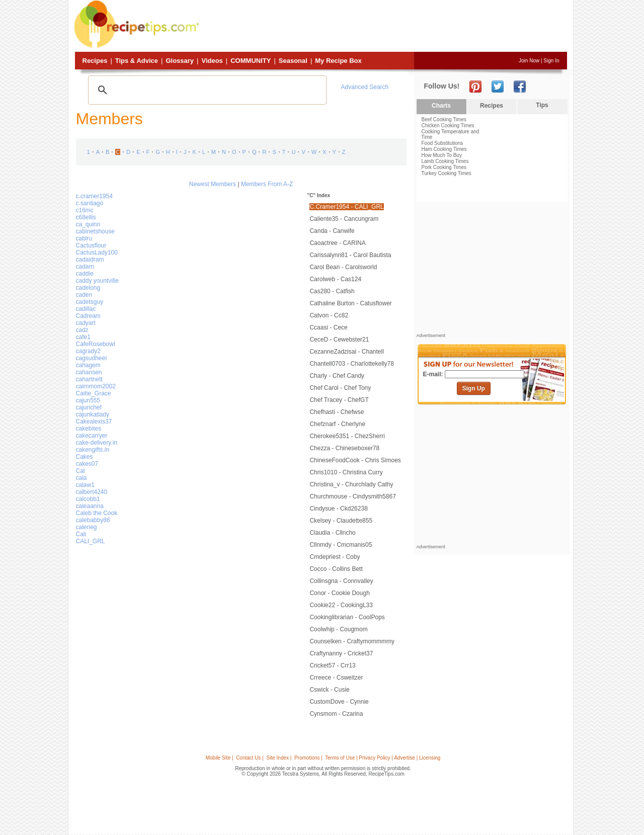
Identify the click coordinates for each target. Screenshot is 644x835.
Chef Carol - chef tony (340, 388)
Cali (81, 534)
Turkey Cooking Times (447, 173)
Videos (212, 61)
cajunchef (89, 407)
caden (84, 295)
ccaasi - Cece (328, 327)
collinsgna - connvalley (341, 581)
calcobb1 (88, 499)
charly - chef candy (337, 376)
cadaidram (90, 260)
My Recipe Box (338, 61)
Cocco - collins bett (336, 569)
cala (82, 478)
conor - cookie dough (339, 593)
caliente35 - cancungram (344, 219)
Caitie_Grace (94, 393)
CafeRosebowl (96, 344)
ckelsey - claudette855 (341, 521)
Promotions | (308, 758)
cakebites (89, 429)
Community (251, 61)
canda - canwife (332, 231)
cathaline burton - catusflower (350, 303)
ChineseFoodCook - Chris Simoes (355, 460)
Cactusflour (91, 245)
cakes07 (87, 464)
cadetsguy (90, 302)
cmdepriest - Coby (335, 557)
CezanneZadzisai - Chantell (346, 352)
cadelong (88, 288)
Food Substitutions (442, 143)
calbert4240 (92, 492)
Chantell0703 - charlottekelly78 (351, 364)
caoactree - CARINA (337, 243)
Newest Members (213, 184)
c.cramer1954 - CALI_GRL (346, 207)
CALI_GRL (91, 541)
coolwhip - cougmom (338, 629)
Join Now (529, 61)
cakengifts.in (93, 450)
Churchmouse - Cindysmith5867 (352, 496)
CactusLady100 (97, 253)
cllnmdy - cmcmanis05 (341, 545)
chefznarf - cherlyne (337, 424)
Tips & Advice (137, 61)
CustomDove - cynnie (339, 702)
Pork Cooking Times (444, 167)
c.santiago (90, 203)
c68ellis (86, 217)
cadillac (86, 309)
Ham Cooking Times (444, 149)
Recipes (95, 61)
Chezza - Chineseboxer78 (344, 448)
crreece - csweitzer (336, 678)
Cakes (85, 457)
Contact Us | (250, 758)
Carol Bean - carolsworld (343, 267)
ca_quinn (88, 224)
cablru (84, 238)
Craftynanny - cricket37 (341, 653)
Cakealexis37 (94, 422)
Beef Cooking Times (444, 119)
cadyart (86, 323)
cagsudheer (92, 358)
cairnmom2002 (96, 386)
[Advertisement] (384, 27)
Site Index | (279, 758)
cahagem (88, 365)
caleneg (87, 527)
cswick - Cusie (329, 690)
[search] (206, 90)
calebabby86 (93, 520)
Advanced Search (365, 87)
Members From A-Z (267, 184)
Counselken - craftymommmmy (352, 641)
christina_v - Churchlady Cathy (351, 484)
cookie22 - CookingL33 (341, 605)
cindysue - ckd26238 (338, 509)
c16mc (85, 210)
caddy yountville (97, 281)
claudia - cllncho (332, 533)
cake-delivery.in (97, 443)
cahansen (89, 372)
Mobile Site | (220, 758)
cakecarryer (92, 436)
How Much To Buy (442, 155)
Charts (441, 106)
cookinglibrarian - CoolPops (347, 617)
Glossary (180, 61)
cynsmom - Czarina (336, 714)
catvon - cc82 (329, 315)
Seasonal (293, 61)
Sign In (551, 61)
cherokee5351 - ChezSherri (347, 436)
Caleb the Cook (97, 513)
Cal (80, 471)
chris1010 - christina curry (346, 472)
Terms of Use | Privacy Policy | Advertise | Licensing (383, 758)
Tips (542, 105)
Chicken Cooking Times (448, 126)
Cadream (88, 316)
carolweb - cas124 (335, 279)
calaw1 (85, 485)
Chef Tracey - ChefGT (339, 400)
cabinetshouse (95, 231)
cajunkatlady (93, 414)
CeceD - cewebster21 (339, 340)
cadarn (85, 267)
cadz (82, 330)
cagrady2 (88, 351)
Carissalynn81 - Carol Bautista (350, 255)
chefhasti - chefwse (337, 412)
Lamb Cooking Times (445, 161)
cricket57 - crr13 (332, 665)
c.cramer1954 (94, 196)
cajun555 (88, 400)
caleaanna (90, 506)
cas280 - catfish (332, 291)
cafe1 (83, 337)
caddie (85, 274)
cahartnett (89, 379)
